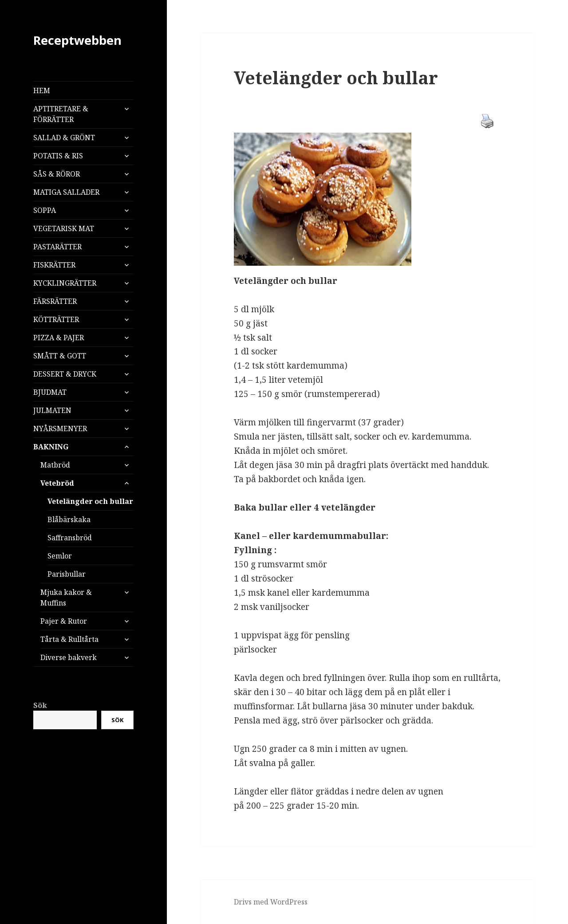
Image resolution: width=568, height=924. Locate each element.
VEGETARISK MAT (64, 228)
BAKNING (51, 447)
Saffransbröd (70, 538)
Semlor (60, 556)
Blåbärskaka (69, 519)
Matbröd (55, 465)
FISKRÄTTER (54, 265)
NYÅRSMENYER (60, 429)
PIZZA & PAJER (59, 338)
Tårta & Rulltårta (69, 639)
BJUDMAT (50, 392)
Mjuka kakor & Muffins (66, 598)
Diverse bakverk (69, 657)
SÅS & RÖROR (57, 174)
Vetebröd (57, 483)
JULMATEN (52, 410)
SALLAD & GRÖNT (64, 138)
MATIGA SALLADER (66, 192)
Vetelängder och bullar (90, 501)
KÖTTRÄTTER (56, 319)
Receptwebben (77, 40)
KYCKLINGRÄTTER (65, 283)
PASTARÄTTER (57, 247)
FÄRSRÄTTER (55, 301)
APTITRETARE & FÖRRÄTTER (61, 114)
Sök (40, 705)
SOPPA (45, 210)
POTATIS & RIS (58, 156)
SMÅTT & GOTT (60, 356)
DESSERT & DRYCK (65, 374)
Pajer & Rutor (64, 621)
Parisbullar (67, 574)
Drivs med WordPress (271, 902)
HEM (42, 90)
